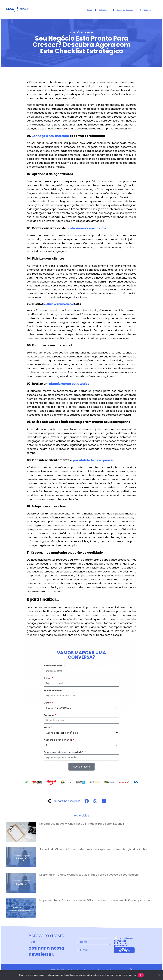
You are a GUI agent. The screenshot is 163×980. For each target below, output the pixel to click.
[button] (87, 801)
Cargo (48, 703)
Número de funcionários (58, 740)
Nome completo (53, 666)
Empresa (49, 715)
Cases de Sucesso (125, 10)
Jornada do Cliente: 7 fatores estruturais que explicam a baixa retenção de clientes (93, 849)
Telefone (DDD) (53, 690)
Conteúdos (147, 10)
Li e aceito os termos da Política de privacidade (124, 942)
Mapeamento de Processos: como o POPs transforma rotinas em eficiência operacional (96, 900)
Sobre (89, 10)
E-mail (48, 678)
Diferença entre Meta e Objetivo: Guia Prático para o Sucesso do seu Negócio (89, 875)
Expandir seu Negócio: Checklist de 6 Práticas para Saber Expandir (82, 824)
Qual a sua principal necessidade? (64, 752)
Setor (47, 727)
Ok (141, 975)
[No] (159, 975)
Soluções (105, 10)
